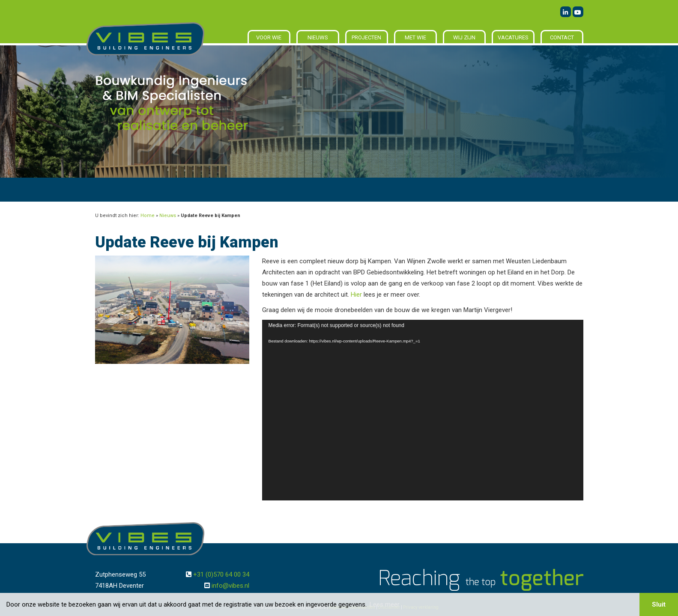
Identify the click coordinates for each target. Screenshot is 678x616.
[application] (423, 410)
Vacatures (513, 37)
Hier (356, 295)
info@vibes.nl (230, 586)
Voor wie (269, 37)
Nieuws (318, 37)
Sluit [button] (659, 604)
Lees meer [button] (385, 604)
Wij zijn (464, 37)
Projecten (366, 37)
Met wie (415, 37)
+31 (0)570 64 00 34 (221, 574)
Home (148, 216)
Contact (562, 37)
